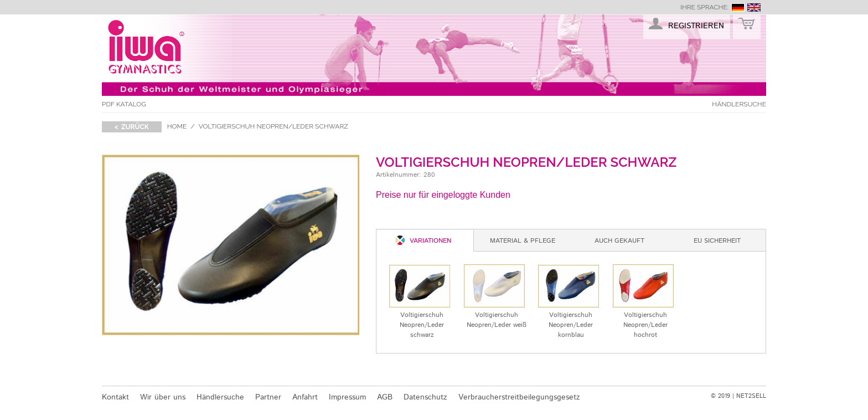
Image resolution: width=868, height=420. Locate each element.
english (754, 7)
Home (177, 126)
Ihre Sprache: (704, 7)
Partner (268, 397)
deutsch (738, 7)
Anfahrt (305, 397)
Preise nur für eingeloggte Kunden (443, 195)
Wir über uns (163, 397)
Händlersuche (739, 104)
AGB (385, 397)
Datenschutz (425, 397)
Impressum (347, 397)
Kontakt (115, 397)
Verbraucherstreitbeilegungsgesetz (519, 397)
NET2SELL (751, 396)
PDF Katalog (124, 104)
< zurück (132, 127)
